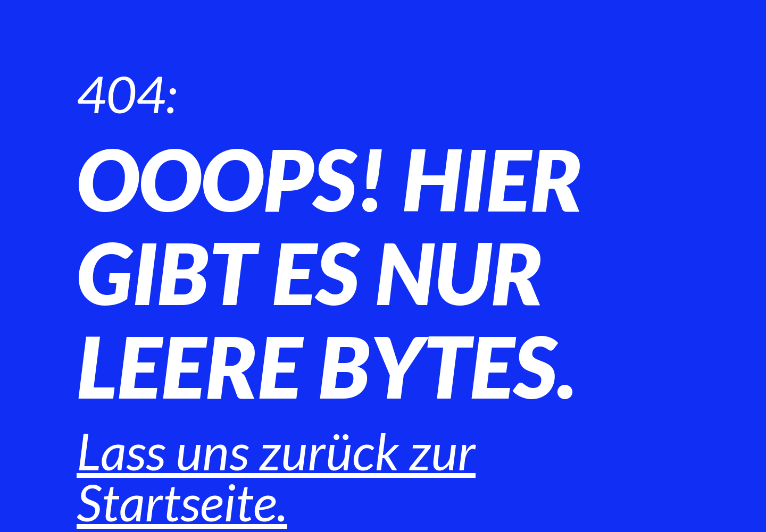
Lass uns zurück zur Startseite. (276, 476)
